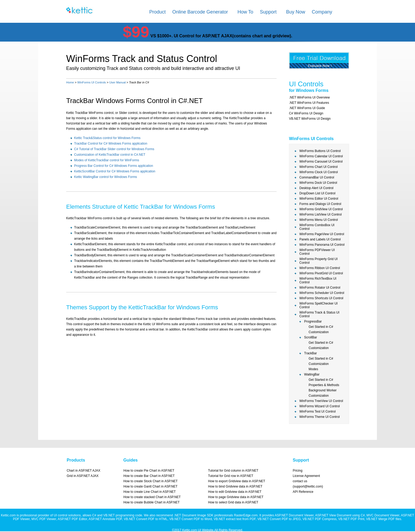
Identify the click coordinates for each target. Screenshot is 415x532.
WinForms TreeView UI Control (321, 401)
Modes (313, 369)
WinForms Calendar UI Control (321, 156)
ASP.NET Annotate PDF (105, 519)
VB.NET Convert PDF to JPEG (279, 519)
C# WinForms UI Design (306, 113)
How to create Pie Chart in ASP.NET (149, 471)
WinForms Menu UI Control (319, 220)
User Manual (118, 82)
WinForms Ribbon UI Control (320, 268)
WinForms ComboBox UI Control (317, 227)
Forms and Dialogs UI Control (320, 204)
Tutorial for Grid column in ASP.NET (233, 471)
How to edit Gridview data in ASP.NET (235, 492)
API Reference (303, 492)
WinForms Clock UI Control (319, 172)
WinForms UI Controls (92, 82)
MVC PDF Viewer (44, 519)
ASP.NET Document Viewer (294, 515)
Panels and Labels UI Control (320, 239)
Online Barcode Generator (200, 12)
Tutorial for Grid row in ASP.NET (231, 476)
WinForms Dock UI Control (318, 183)
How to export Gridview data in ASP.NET (237, 481)
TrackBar (310, 353)
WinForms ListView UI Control (321, 214)
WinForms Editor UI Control (319, 199)
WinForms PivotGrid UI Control (321, 273)
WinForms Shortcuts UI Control (321, 298)
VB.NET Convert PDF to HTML (146, 519)
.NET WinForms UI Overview (309, 97)
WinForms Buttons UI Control (320, 151)
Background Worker (323, 390)
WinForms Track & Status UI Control (319, 314)
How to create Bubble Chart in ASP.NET (152, 502)
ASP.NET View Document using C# (340, 515)
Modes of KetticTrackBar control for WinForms (107, 160)
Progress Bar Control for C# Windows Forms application (114, 166)
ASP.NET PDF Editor (72, 519)
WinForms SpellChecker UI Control (319, 305)
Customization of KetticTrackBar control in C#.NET (110, 155)
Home (70, 82)
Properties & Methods (324, 385)
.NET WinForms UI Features (309, 103)
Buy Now (296, 12)
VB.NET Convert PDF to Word (191, 519)
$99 (136, 32)
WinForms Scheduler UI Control (322, 293)
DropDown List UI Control (317, 193)
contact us (300, 481)
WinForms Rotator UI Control (320, 288)
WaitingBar (312, 374)
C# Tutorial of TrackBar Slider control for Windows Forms (114, 149)
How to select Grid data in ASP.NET (233, 502)
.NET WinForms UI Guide (307, 108)
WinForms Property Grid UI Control (319, 261)
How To (245, 12)
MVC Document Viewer (383, 515)
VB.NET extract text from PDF (234, 519)
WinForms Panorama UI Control (322, 245)
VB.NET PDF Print (351, 519)
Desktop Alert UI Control (316, 188)
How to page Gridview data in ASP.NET (236, 497)
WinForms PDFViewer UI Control (317, 252)
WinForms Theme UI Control (319, 417)
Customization (319, 332)
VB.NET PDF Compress (319, 519)
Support (268, 12)
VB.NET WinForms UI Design (310, 119)
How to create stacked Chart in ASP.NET (152, 497)
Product (157, 12)
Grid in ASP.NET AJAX (83, 476)
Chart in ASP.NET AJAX (84, 471)
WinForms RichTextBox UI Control (318, 280)
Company (322, 12)
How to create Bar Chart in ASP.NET (149, 476)
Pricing (298, 471)
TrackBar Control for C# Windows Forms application (111, 144)
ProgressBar (313, 321)
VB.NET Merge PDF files (384, 519)
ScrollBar (311, 337)
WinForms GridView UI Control (321, 209)
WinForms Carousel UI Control (321, 162)
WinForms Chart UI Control (319, 167)
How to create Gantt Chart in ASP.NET (150, 486)
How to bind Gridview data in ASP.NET (235, 486)
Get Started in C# (321, 327)
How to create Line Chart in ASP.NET (150, 492)
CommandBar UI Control (317, 177)
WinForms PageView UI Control (322, 234)
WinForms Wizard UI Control (320, 406)
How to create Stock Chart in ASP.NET (150, 481)
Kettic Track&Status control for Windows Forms (107, 138)
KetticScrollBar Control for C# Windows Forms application (115, 171)
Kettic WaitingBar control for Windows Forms (106, 177)
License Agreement (306, 476)
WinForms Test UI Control (317, 412)
